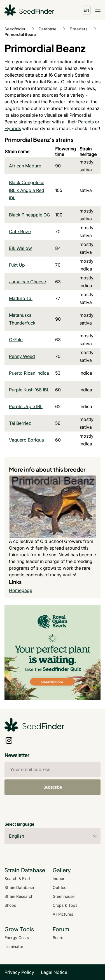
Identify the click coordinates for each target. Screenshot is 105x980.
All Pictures (63, 914)
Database (48, 29)
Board (58, 938)
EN (86, 10)
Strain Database (19, 887)
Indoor (59, 878)
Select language (19, 824)
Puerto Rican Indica (29, 373)
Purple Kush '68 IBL (29, 390)
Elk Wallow (20, 248)
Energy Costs (17, 938)
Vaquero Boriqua (26, 440)
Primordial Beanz (20, 34)
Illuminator (14, 946)
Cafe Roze (20, 231)
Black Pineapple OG (30, 215)
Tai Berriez (20, 423)
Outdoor (60, 887)
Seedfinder (15, 29)
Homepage (21, 590)
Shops (10, 905)
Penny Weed (22, 356)
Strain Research (19, 896)
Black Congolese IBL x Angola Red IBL (27, 190)
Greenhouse (64, 896)
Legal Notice (54, 972)
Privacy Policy (19, 972)
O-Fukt (16, 340)
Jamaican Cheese (27, 282)
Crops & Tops (65, 905)
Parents (86, 122)
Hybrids (13, 128)
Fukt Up (17, 265)
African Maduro (25, 166)
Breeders (79, 29)
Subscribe (53, 787)
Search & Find (17, 878)
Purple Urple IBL (26, 406)
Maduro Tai (21, 298)
